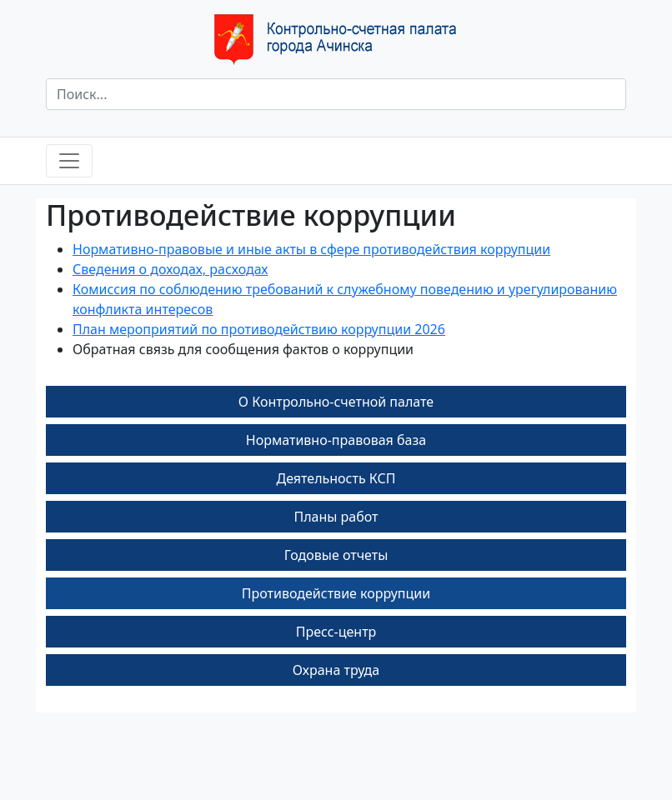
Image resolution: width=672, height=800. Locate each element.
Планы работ (336, 517)
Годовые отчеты (336, 555)
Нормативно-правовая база (336, 440)
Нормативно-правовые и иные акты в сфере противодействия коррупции (311, 249)
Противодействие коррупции (336, 593)
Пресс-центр (336, 632)
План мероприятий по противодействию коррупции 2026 (259, 329)
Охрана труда (336, 670)
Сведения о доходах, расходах (170, 269)
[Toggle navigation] (69, 161)
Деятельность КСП (336, 478)
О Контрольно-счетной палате (336, 402)
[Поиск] (336, 94)
